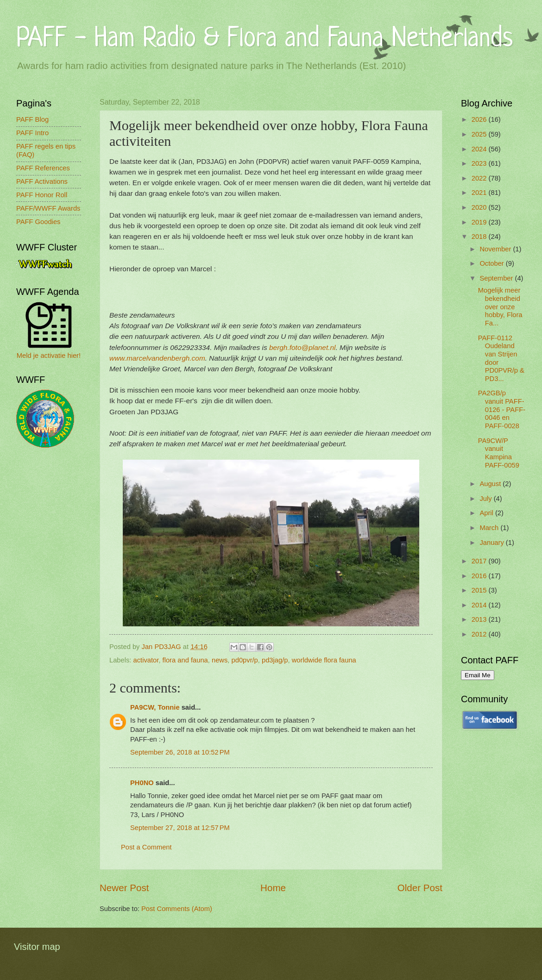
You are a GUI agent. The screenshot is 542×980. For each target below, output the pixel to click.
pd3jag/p (275, 660)
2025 (480, 134)
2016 (480, 576)
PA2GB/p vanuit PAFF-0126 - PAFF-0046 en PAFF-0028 (502, 409)
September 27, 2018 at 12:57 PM (180, 828)
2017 (480, 561)
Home (273, 888)
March (490, 528)
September (497, 278)
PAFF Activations (42, 181)
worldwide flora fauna (324, 660)
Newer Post (124, 888)
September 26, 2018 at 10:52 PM (180, 752)
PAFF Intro (32, 133)
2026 (480, 119)
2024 (480, 149)
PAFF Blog (32, 119)
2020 (480, 207)
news (220, 660)
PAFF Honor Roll (42, 195)
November (496, 249)
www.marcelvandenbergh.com (157, 358)
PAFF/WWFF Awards (48, 208)
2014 (480, 605)
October (492, 263)
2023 (480, 163)
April (487, 513)
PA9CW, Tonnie (155, 707)
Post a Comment (146, 847)
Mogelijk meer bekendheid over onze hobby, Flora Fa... (500, 307)
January (492, 543)
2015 (480, 590)
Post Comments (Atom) (177, 909)
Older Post (420, 888)
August (491, 484)
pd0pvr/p (245, 660)
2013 (480, 619)
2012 (480, 634)
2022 (480, 178)
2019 (480, 222)
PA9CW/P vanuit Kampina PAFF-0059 (499, 453)
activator (146, 660)
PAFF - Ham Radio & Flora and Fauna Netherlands (265, 39)
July (486, 499)
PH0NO (142, 783)
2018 (480, 237)
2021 (480, 193)
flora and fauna (185, 660)
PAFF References (43, 168)
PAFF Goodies (38, 222)
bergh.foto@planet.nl (303, 347)
